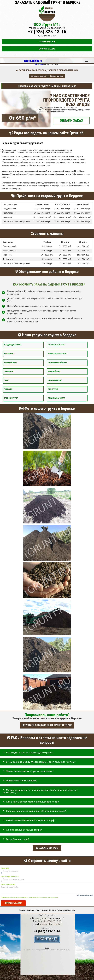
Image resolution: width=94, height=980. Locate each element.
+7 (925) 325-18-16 (47, 32)
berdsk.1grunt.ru (33, 61)
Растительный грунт (57, 345)
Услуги (38, 908)
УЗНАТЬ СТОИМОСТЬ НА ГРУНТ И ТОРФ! (47, 725)
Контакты (52, 908)
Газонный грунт (11, 398)
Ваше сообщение (8, 882)
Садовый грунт (11, 363)
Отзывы (45, 908)
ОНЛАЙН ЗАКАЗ (71, 120)
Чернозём (8, 389)
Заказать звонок (39, 76)
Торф (6, 380)
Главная (22, 908)
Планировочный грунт (58, 363)
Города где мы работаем (66, 908)
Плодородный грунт (13, 345)
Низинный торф (55, 380)
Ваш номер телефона (10, 874)
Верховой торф (54, 371)
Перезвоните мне (47, 42)
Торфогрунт (9, 371)
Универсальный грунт (57, 354)
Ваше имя (5, 866)
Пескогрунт (53, 389)
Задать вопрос (56, 76)
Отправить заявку (13, 901)
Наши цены (30, 908)
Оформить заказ (47, 49)
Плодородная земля (56, 398)
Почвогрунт (9, 354)
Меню (87, 60)
